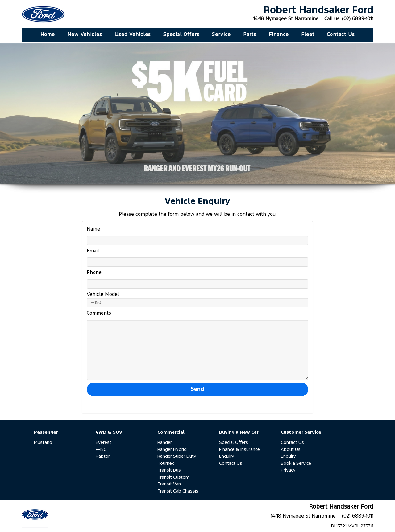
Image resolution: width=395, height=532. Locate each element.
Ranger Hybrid (172, 450)
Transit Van (169, 484)
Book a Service (296, 463)
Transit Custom (173, 477)
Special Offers (234, 442)
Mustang (43, 442)
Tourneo (166, 463)
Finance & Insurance (239, 450)
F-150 (101, 450)
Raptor (103, 456)
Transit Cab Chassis (178, 491)
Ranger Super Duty (177, 456)
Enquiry (227, 456)
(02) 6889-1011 (358, 19)
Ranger (165, 442)
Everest (104, 442)
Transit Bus (169, 470)
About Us (291, 450)
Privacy (288, 470)
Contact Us (231, 463)
